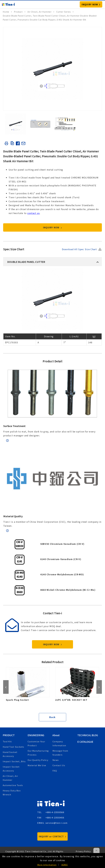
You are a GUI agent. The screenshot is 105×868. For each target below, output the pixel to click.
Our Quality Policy (38, 760)
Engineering (36, 735)
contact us (34, 213)
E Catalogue (85, 742)
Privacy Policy (83, 851)
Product (9, 735)
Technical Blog (88, 735)
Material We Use (37, 765)
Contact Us (59, 765)
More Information (47, 865)
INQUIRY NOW (53, 227)
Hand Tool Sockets (13, 747)
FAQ (55, 771)
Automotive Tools (13, 785)
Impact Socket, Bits (14, 761)
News (56, 760)
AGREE (65, 865)
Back (52, 717)
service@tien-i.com (57, 823)
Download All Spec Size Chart (79, 249)
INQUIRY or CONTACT (52, 836)
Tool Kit (7, 741)
